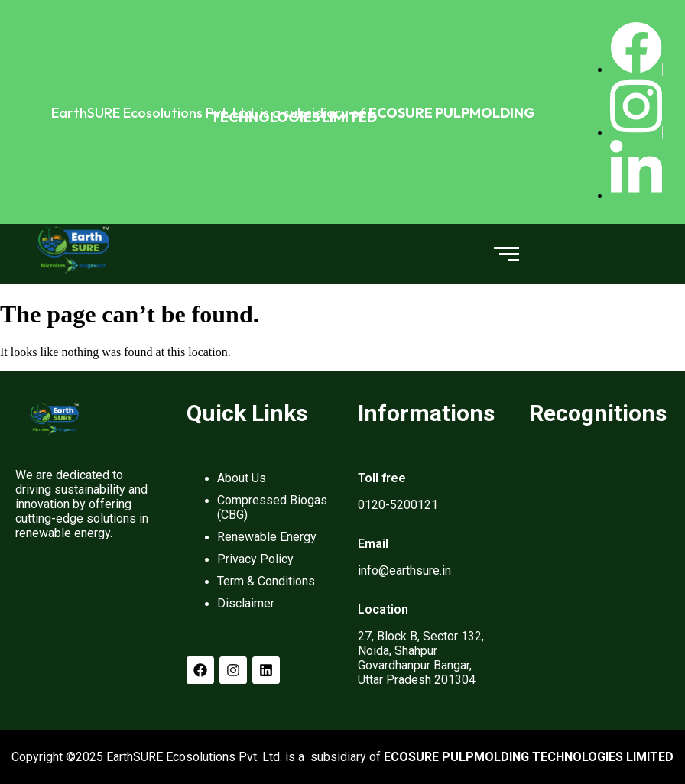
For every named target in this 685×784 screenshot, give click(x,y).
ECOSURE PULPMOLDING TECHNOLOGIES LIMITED (373, 115)
